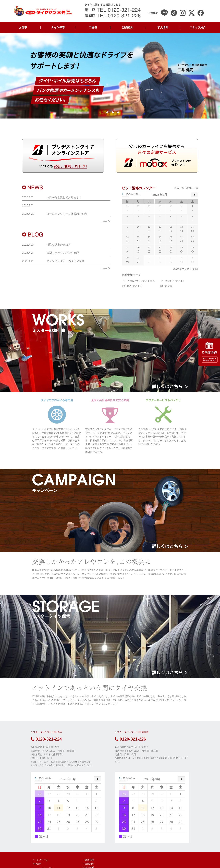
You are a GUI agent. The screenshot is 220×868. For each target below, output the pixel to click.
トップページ (41, 860)
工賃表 (93, 27)
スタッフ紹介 (198, 27)
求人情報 (163, 27)
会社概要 (89, 860)
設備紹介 (128, 27)
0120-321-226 (130, 739)
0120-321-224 (46, 739)
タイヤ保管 (58, 27)
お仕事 (23, 27)
